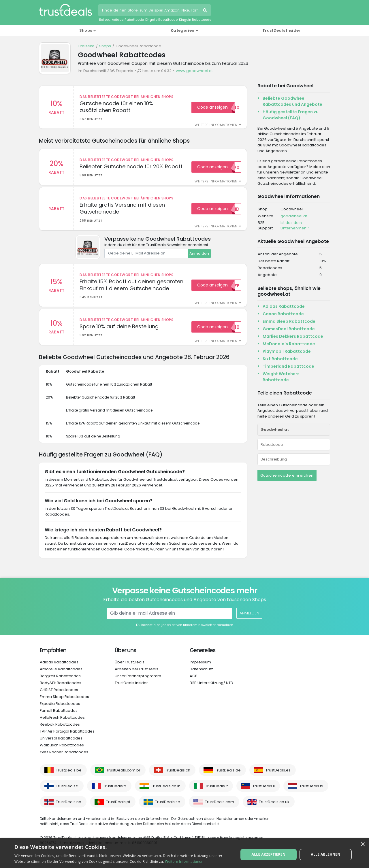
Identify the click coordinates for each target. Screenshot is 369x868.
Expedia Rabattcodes (60, 709)
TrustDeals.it (216, 791)
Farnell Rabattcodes (59, 716)
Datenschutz (201, 674)
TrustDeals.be (69, 775)
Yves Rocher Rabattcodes (64, 757)
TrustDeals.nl (311, 791)
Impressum (200, 667)
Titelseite (86, 46)
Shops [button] (86, 30)
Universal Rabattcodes (61, 743)
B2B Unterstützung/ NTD (211, 688)
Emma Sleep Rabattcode (289, 321)
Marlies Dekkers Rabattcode (293, 336)
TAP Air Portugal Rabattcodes (67, 736)
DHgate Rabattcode (161, 20)
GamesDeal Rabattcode (289, 329)
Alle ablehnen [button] (325, 853)
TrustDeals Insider (281, 30)
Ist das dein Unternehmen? (295, 226)
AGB (194, 681)
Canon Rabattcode (283, 314)
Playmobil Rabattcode (287, 351)
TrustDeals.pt (118, 807)
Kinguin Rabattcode (195, 20)
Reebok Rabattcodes (60, 730)
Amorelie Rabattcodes (61, 674)
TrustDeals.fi (67, 791)
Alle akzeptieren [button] (269, 853)
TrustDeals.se (168, 807)
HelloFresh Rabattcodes (62, 723)
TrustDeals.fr (115, 791)
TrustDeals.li (264, 791)
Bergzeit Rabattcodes (60, 681)
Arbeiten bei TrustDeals (137, 674)
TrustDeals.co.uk (274, 807)
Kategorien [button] (182, 30)
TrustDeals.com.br (123, 775)
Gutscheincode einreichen (287, 475)
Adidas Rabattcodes (59, 667)
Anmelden (199, 256)
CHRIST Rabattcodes (59, 695)
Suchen (206, 11)
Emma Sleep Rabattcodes (64, 702)
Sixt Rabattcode (280, 359)
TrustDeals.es (278, 775)
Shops (105, 46)
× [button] (363, 845)
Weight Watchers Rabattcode (281, 377)
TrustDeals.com (220, 807)
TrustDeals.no (69, 807)
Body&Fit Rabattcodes (61, 688)
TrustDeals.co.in (166, 791)
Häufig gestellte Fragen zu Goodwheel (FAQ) (291, 115)
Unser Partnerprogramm (138, 681)
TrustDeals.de (228, 775)
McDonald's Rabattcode (289, 344)
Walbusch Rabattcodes (62, 750)
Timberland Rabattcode (288, 366)
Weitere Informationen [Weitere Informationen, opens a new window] (184, 862)
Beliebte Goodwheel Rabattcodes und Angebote (292, 101)
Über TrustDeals (130, 667)
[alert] (184, 853)
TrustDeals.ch (178, 775)
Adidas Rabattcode (128, 20)
